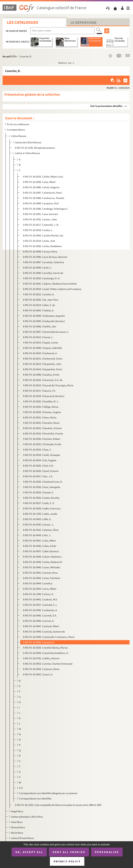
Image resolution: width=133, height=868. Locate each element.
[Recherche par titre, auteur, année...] (62, 31)
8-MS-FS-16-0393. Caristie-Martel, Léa (43, 235)
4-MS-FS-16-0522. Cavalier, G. (39, 294)
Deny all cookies (69, 852)
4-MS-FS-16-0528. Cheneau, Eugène (42, 412)
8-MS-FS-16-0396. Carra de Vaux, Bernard (45, 257)
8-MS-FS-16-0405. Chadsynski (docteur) (44, 321)
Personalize (107, 852)
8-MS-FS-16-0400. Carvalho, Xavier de (43, 273)
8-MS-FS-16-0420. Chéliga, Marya (41, 407)
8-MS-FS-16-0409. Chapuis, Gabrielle (42, 348)
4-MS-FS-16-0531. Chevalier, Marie (41, 423)
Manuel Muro (18, 827)
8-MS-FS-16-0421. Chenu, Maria (40, 417)
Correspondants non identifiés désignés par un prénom (48, 793)
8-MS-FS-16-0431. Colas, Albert (39, 541)
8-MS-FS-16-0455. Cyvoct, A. (38, 674)
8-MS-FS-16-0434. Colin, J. (37, 535)
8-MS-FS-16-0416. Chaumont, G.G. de (43, 380)
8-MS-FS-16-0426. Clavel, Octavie (41, 471)
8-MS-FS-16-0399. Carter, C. (38, 268)
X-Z (21, 788)
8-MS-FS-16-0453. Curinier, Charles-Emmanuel (48, 664)
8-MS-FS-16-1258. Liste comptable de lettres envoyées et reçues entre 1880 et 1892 (58, 805)
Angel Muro (17, 811)
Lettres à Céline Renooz (28, 153)
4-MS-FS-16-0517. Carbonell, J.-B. (41, 225)
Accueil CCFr (10, 56)
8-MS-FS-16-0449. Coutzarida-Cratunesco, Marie (49, 637)
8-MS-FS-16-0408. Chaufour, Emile (41, 375)
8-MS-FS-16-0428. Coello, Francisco (42, 508)
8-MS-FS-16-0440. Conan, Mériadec (42, 567)
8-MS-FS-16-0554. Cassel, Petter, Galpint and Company (52, 289)
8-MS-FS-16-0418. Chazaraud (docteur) (44, 396)
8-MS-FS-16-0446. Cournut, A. (39, 621)
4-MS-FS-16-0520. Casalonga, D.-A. (42, 278)
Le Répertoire (84, 22)
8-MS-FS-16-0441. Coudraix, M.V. (40, 599)
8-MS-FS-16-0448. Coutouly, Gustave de (44, 632)
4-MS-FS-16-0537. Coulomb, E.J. (40, 605)
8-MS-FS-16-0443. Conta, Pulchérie (42, 578)
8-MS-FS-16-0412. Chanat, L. (38, 337)
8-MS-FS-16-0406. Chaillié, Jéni (40, 326)
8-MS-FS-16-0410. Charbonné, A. (40, 353)
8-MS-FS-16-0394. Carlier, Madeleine (42, 246)
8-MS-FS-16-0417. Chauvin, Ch (39, 391)
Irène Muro (17, 822)
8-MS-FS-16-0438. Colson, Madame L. (43, 557)
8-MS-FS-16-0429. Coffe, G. (37, 519)
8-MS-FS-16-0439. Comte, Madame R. (43, 562)
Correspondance (16, 130)
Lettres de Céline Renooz (28, 142)
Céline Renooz (19, 136)
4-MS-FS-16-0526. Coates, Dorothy (41, 498)
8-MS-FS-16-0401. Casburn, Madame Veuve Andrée (50, 284)
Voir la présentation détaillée (107, 106)
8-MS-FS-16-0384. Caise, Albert (39, 182)
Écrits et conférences (18, 124)
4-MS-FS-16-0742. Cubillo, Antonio (41, 658)
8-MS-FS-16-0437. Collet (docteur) (41, 551)
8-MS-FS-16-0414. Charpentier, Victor (43, 369)
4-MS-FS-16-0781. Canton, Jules (40, 219)
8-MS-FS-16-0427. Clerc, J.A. (38, 476)
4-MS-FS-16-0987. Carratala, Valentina (44, 262)
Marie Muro (17, 833)
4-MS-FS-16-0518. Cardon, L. (38, 230)
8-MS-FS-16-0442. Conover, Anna (40, 573)
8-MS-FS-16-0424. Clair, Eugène (40, 460)
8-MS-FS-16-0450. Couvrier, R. (39, 642)
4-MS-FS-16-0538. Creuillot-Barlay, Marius (45, 648)
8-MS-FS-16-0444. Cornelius (38, 583)
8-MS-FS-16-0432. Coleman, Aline (41, 530)
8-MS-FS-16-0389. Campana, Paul (41, 203)
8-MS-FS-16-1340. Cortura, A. (38, 594)
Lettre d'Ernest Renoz (22, 838)
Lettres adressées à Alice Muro (27, 817)
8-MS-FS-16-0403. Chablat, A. (39, 310)
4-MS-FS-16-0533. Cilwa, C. (37, 450)
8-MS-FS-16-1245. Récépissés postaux (35, 148)
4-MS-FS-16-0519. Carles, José (39, 241)
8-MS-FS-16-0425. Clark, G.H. (38, 466)
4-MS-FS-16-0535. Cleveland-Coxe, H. (43, 482)
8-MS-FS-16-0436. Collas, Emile (40, 546)
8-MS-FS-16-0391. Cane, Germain (41, 214)
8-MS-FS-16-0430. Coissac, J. (38, 524)
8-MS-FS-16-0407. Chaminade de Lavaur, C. (46, 332)
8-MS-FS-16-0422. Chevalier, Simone (42, 428)
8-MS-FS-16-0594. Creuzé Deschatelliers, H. (46, 653)
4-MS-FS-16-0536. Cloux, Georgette (42, 487)
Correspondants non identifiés (35, 799)
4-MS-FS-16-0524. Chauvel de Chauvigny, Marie (48, 385)
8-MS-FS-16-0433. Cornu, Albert (40, 589)
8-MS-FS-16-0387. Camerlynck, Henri (43, 193)
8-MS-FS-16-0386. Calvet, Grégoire (41, 187)
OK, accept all (29, 852)
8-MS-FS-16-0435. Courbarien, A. (40, 610)
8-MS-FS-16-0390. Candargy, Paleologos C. (46, 209)
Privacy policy (67, 861)
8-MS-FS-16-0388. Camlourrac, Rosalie (44, 198)
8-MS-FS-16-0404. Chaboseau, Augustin (44, 316)
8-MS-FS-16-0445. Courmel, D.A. (40, 615)
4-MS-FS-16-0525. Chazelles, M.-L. (41, 401)
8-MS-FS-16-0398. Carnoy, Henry (40, 251)
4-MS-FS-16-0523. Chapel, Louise (40, 342)
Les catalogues (23, 22)
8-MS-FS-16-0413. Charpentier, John (42, 364)
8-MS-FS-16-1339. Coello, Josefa (40, 514)
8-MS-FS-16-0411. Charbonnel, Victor (43, 359)
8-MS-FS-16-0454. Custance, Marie (41, 669)
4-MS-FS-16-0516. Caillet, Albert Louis (43, 177)
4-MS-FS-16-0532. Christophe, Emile (42, 444)
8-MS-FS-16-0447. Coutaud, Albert (41, 626)
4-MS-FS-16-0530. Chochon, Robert (42, 439)
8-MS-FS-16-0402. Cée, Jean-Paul (41, 300)
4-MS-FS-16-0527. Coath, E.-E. (39, 503)
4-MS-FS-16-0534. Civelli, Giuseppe (41, 455)
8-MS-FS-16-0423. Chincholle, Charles (43, 433)
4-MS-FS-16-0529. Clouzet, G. (38, 492)
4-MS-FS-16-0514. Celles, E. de (39, 305)
